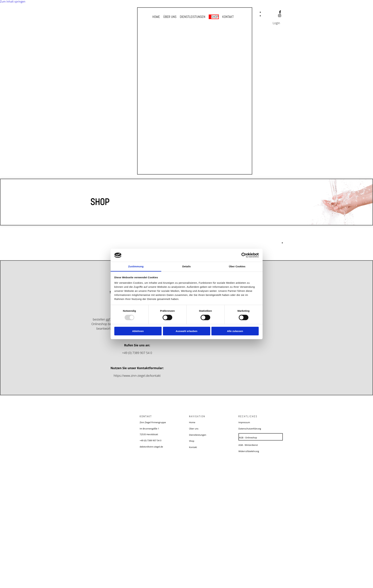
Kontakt (228, 17)
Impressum (244, 422)
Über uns (170, 17)
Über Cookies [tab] (237, 266)
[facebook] (280, 12)
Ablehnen (138, 331)
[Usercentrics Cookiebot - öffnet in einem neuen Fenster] (244, 255)
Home (156, 17)
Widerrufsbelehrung (249, 451)
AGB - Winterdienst (248, 445)
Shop (215, 17)
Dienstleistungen (192, 17)
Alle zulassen (235, 331)
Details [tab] (187, 266)
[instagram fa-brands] (280, 16)
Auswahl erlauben (186, 331)
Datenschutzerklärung (250, 429)
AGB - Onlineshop (248, 438)
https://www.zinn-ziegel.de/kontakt (137, 376)
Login (276, 23)
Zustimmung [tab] (136, 266)
